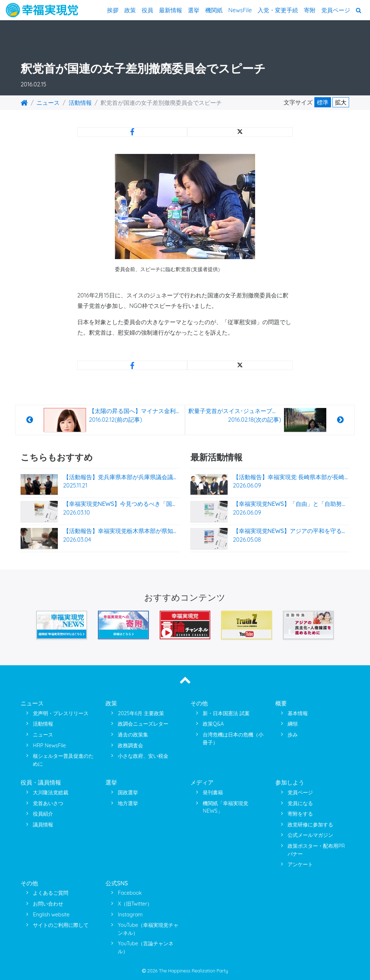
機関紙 (214, 10)
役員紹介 (43, 814)
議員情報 (43, 825)
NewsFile (240, 10)
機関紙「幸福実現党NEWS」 (225, 807)
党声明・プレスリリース (61, 713)
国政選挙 (128, 792)
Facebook (130, 893)
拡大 (341, 102)
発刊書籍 (213, 792)
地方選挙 (128, 803)
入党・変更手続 (278, 10)
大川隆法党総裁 (51, 792)
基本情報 (298, 713)
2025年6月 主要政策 (141, 713)
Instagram (130, 915)
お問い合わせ (48, 904)
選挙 (194, 10)
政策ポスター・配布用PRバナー (316, 850)
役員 (147, 10)
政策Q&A (213, 724)
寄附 (310, 10)
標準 (323, 102)
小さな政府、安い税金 (143, 756)
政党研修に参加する (310, 825)
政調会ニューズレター (143, 724)
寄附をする (300, 814)
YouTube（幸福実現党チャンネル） (148, 929)
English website (51, 915)
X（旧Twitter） (135, 904)
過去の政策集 (133, 735)
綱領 (293, 724)
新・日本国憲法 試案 (226, 713)
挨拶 (113, 10)
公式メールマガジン (310, 835)
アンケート (300, 864)
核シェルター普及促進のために (63, 760)
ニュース (48, 103)
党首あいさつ (48, 803)
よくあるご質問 (51, 893)
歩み (293, 735)
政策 (130, 10)
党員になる (300, 803)
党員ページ (336, 10)
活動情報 (80, 103)
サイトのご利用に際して (61, 925)
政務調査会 (130, 745)
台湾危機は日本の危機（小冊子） (233, 739)
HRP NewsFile (49, 745)
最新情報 (171, 10)
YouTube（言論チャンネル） (146, 947)
